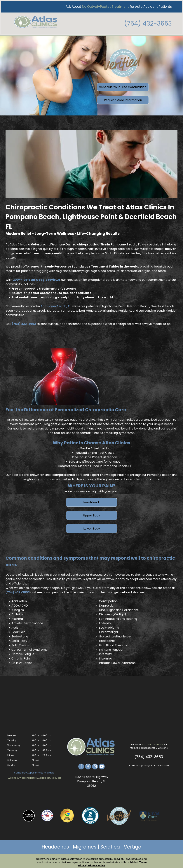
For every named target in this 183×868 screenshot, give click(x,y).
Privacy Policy (96, 863)
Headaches (55, 845)
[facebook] (81, 765)
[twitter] (88, 765)
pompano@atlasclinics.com (152, 763)
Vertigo (133, 845)
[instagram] (95, 765)
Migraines (85, 845)
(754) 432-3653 (149, 22)
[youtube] (102, 765)
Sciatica (110, 845)
